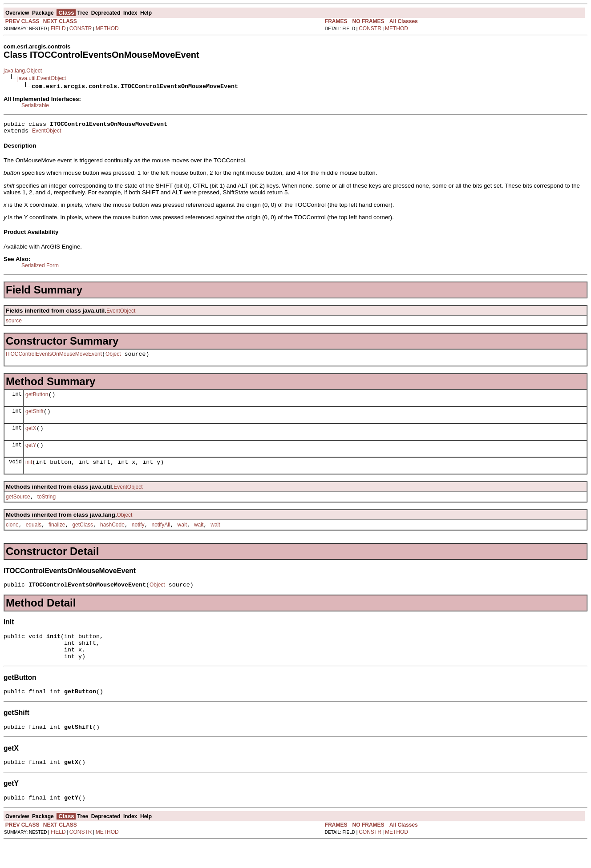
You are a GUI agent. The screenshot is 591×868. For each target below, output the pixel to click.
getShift (34, 418)
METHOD (107, 28)
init (29, 473)
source (14, 323)
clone (12, 538)
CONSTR (81, 28)
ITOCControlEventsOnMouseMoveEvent (54, 358)
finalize (57, 538)
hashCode (112, 538)
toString (47, 509)
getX (31, 436)
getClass (83, 538)
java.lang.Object (23, 71)
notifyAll (161, 538)
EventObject (47, 133)
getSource (18, 509)
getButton (37, 400)
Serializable (35, 105)
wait (182, 538)
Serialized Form (40, 268)
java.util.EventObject (42, 78)
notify (138, 538)
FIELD (58, 28)
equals (34, 538)
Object (113, 358)
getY (31, 454)
